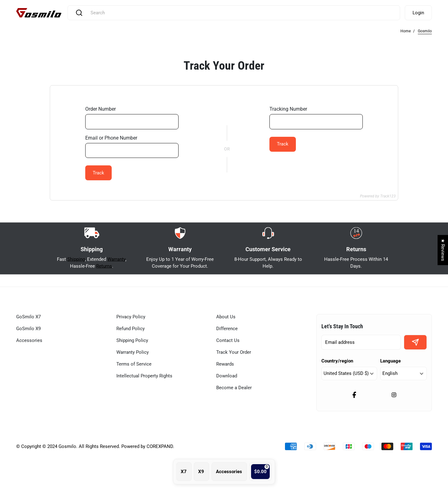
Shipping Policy (132, 340)
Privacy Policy (131, 317)
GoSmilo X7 (28, 317)
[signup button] (415, 342)
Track (98, 173)
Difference (227, 329)
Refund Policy (131, 329)
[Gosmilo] (39, 13)
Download (227, 376)
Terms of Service (134, 364)
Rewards (225, 364)
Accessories (29, 340)
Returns (104, 283)
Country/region (337, 361)
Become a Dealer (234, 388)
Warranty (116, 276)
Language (390, 361)
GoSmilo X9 (28, 329)
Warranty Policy (133, 352)
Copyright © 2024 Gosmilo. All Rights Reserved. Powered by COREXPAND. (98, 446)
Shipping (76, 276)
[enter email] (361, 342)
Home (406, 31)
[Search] (79, 13)
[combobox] (241, 13)
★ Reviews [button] (443, 250)
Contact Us (228, 340)
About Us (226, 317)
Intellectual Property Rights (144, 376)
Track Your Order (234, 352)
